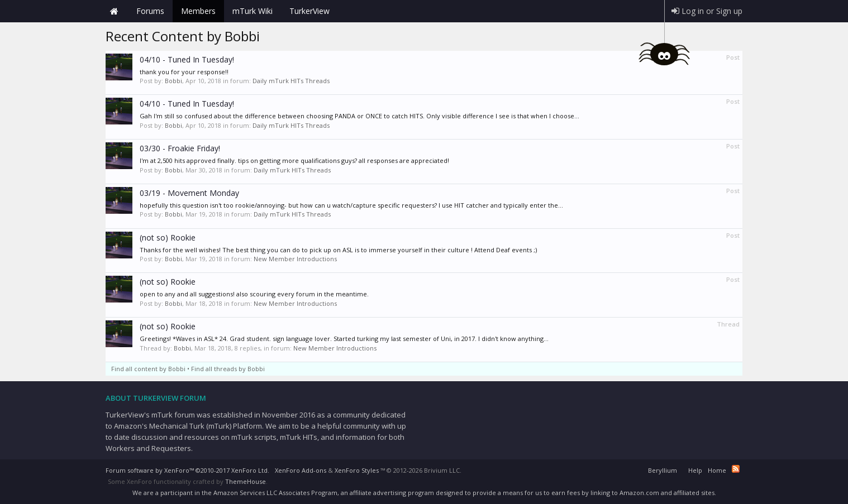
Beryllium (663, 470)
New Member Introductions (295, 259)
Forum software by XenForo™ (187, 470)
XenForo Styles (357, 470)
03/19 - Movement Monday (189, 193)
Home (114, 11)
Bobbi (173, 81)
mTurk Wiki (253, 11)
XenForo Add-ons (301, 470)
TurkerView (309, 11)
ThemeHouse (246, 481)
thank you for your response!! (184, 72)
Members (198, 11)
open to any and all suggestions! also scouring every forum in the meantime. (254, 294)
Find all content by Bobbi (148, 369)
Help (695, 470)
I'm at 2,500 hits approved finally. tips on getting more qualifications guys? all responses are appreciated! (294, 160)
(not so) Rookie (168, 237)
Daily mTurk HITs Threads (291, 81)
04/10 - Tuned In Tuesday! (187, 59)
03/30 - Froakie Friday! (180, 148)
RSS (736, 469)
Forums (150, 11)
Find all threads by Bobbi (228, 369)
